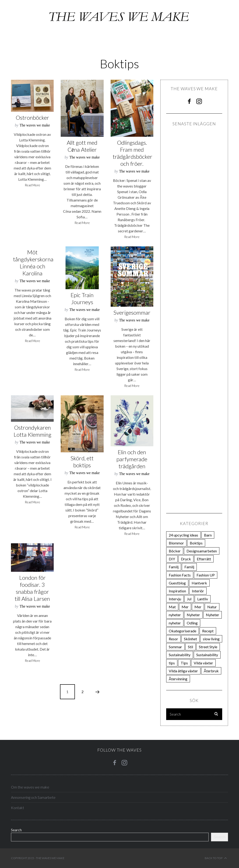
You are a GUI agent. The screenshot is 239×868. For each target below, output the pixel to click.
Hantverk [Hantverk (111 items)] (199, 583)
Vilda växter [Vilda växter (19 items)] (203, 663)
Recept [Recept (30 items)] (208, 631)
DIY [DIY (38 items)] (172, 559)
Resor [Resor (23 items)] (173, 639)
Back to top (216, 858)
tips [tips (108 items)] (172, 663)
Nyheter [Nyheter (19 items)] (213, 615)
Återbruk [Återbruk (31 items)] (211, 671)
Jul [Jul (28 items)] (189, 599)
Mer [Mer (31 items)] (198, 607)
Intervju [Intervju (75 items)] (175, 599)
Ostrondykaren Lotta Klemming (32, 431)
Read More (32, 185)
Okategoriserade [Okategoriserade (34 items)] (183, 631)
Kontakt (18, 808)
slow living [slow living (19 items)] (211, 639)
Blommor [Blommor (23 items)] (176, 543)
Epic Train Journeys (82, 298)
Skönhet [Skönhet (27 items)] (190, 639)
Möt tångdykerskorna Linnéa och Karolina (33, 263)
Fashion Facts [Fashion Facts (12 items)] (180, 575)
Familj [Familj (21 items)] (174, 567)
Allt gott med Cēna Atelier (82, 146)
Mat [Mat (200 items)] (172, 607)
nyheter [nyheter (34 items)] (175, 615)
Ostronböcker (32, 117)
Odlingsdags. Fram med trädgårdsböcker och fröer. (133, 153)
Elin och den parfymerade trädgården (132, 459)
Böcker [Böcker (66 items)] (175, 551)
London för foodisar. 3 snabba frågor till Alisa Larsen (32, 588)
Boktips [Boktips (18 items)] (196, 543)
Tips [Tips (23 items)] (184, 663)
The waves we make (35, 125)
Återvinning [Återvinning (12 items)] (178, 679)
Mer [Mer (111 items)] (185, 607)
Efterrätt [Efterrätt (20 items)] (204, 559)
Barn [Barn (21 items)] (208, 535)
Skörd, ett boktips (82, 462)
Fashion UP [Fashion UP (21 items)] (206, 575)
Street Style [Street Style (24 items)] (208, 647)
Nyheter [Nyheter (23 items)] (193, 615)
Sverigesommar (132, 312)
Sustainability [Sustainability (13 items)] (207, 655)
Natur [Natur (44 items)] (212, 607)
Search (16, 830)
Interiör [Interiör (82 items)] (198, 591)
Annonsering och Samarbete (33, 797)
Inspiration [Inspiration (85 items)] (177, 591)
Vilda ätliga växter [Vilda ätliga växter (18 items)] (183, 671)
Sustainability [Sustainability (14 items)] (180, 655)
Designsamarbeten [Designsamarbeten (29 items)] (202, 551)
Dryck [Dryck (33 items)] (186, 559)
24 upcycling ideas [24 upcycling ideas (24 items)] (183, 535)
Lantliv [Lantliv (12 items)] (203, 599)
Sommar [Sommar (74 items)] (175, 647)
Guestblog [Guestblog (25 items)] (177, 583)
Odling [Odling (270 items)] (192, 623)
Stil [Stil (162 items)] (190, 647)
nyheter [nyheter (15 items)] (175, 623)
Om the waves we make (30, 787)
